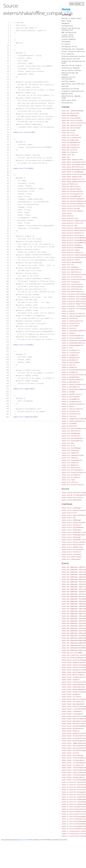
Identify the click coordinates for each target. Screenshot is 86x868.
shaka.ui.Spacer (68, 407)
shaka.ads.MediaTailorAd (72, 125)
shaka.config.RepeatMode (72, 500)
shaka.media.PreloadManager (73, 172)
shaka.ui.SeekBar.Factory (72, 394)
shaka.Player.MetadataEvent (73, 729)
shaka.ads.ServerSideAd (71, 128)
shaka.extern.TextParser (72, 552)
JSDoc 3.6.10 (22, 840)
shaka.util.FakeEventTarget (73, 455)
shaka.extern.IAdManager (72, 520)
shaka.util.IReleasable (71, 559)
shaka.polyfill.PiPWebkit (72, 245)
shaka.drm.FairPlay (69, 150)
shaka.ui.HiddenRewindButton (73, 343)
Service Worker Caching (71, 70)
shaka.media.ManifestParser (73, 167)
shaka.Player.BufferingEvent (73, 675)
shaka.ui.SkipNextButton (72, 402)
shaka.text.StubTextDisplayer (74, 279)
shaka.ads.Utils (68, 133)
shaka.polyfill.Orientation (73, 235)
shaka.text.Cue (68, 265)
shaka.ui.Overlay (68, 365)
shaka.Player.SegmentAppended (74, 743)
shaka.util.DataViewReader (72, 438)
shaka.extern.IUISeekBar (72, 537)
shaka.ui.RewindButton (71, 387)
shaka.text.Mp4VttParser (72, 272)
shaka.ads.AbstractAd (70, 113)
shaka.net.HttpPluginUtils (72, 194)
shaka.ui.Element (68, 333)
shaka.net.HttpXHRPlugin (72, 196)
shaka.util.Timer (68, 480)
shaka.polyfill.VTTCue (71, 260)
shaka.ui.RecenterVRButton (72, 380)
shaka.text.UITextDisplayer (73, 287)
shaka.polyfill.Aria (70, 218)
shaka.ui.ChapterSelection (72, 321)
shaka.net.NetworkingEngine (73, 199)
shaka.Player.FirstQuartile (73, 702)
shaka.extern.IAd (68, 518)
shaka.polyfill (68, 216)
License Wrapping (68, 39)
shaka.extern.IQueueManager (73, 527)
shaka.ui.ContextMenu (70, 326)
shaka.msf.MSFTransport (71, 187)
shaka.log (66, 157)
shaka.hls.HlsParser (70, 152)
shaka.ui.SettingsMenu (71, 397)
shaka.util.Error (68, 446)
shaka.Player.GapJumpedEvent (73, 704)
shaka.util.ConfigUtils (71, 436)
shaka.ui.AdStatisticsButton (73, 314)
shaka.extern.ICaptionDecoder (74, 523)
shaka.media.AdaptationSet (72, 160)
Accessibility (67, 103)
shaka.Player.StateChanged (72, 755)
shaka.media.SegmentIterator (73, 179)
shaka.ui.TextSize (69, 416)
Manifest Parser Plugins (72, 66)
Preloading (66, 42)
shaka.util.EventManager (72, 448)
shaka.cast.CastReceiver (72, 138)
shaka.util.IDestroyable (72, 557)
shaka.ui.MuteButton (70, 360)
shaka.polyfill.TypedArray (72, 253)
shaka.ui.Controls (69, 328)
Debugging (66, 23)
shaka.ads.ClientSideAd (71, 118)
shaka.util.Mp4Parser (70, 465)
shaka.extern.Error (69, 513)
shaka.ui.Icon (67, 348)
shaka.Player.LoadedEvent (72, 711)
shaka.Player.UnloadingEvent (73, 777)
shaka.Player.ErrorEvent (72, 697)
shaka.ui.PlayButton (70, 372)
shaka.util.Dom (68, 443)
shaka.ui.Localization (71, 353)
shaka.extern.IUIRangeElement (74, 535)
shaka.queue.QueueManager (72, 262)
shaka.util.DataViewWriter (72, 441)
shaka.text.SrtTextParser (72, 277)
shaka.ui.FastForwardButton (73, 336)
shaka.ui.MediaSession (71, 358)
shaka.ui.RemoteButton (71, 382)
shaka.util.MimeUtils (70, 463)
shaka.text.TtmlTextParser (72, 284)
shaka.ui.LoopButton (70, 355)
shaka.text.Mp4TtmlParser (72, 270)
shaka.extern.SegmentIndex (72, 547)
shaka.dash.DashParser (71, 147)
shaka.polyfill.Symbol (71, 250)
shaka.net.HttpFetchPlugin (72, 191)
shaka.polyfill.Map (69, 226)
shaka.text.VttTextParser (72, 289)
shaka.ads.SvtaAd (68, 130)
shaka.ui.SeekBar (68, 392)
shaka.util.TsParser (70, 482)
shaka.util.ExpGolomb (70, 450)
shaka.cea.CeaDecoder (70, 140)
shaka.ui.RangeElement (71, 377)
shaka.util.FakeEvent (70, 453)
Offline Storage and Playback (70, 74)
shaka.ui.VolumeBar (69, 424)
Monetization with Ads (71, 59)
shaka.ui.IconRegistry (71, 350)
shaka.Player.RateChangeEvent (74, 741)
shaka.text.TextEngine (71, 282)
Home (66, 9)
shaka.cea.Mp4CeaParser (71, 143)
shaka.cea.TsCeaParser (71, 145)
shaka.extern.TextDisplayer (73, 549)
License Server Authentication (68, 36)
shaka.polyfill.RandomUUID (72, 248)
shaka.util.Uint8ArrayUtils (73, 485)
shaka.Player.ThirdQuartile (73, 765)
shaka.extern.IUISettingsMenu (74, 542)
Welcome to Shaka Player (72, 18)
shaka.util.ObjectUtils (71, 468)
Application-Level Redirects (73, 84)
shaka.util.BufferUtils (71, 431)
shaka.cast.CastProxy (70, 135)
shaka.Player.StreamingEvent (73, 760)
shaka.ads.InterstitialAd (72, 121)
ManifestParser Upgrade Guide (71, 97)
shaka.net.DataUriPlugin (72, 189)
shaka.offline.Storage (71, 209)
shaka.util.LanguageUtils (72, 460)
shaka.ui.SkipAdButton (71, 399)
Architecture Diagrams (71, 68)
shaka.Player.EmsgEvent (71, 694)
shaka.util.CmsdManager (71, 433)
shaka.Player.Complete (71, 680)
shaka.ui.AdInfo (68, 311)
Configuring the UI (69, 47)
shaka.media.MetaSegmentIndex (74, 169)
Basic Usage (66, 21)
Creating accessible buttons (73, 56)
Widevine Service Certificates (68, 78)
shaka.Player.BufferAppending (74, 672)
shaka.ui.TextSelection (71, 414)
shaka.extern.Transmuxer (72, 554)
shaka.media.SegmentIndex (72, 177)
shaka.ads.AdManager (70, 116)
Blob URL (65, 86)
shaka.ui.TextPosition (71, 411)
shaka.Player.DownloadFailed (73, 687)
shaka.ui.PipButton (69, 367)
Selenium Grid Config (70, 89)
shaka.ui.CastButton (70, 319)
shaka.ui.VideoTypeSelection (73, 421)
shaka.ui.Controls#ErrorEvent (74, 814)
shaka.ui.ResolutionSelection (74, 385)
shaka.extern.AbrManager (72, 508)
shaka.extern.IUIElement (72, 530)
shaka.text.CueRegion (70, 267)
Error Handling (68, 54)
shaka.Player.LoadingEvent (72, 714)
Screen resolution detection (73, 51)
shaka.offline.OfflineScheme (73, 206)
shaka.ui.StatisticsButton (72, 409)
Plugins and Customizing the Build (73, 62)
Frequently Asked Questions (73, 91)
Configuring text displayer (73, 49)
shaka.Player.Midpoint (71, 731)
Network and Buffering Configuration (71, 29)
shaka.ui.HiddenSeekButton (72, 345)
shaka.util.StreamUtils (71, 475)
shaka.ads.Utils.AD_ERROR (72, 653)
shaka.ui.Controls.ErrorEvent (74, 790)
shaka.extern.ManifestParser (73, 545)
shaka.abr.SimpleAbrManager (73, 111)
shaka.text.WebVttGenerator (73, 292)
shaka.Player (67, 213)
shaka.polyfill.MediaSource (73, 233)
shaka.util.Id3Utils (70, 458)
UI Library (66, 44)
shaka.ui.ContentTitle (71, 323)
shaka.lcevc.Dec (68, 155)
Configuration (67, 26)
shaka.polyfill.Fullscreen (72, 223)
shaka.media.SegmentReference (74, 182)
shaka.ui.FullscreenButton (72, 338)
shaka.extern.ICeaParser (72, 525)
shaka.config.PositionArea (72, 498)
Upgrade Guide (67, 94)
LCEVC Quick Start (69, 100)
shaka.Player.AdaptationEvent (74, 663)
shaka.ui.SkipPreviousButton (73, 404)
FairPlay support (68, 81)
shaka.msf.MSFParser (70, 184)
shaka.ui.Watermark (69, 426)
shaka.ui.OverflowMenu (71, 363)
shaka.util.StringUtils (71, 477)
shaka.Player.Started (70, 753)
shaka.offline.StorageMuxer (73, 211)
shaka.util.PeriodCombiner (72, 470)
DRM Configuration (69, 33)
